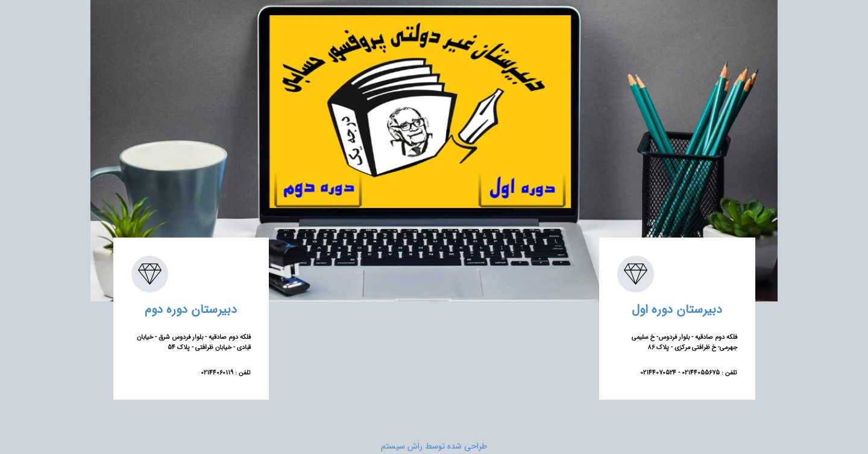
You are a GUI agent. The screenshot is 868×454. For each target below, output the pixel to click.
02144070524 (658, 373)
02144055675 (700, 373)
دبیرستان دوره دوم (191, 310)
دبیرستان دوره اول (677, 310)
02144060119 (217, 373)
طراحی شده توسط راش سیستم (434, 446)
